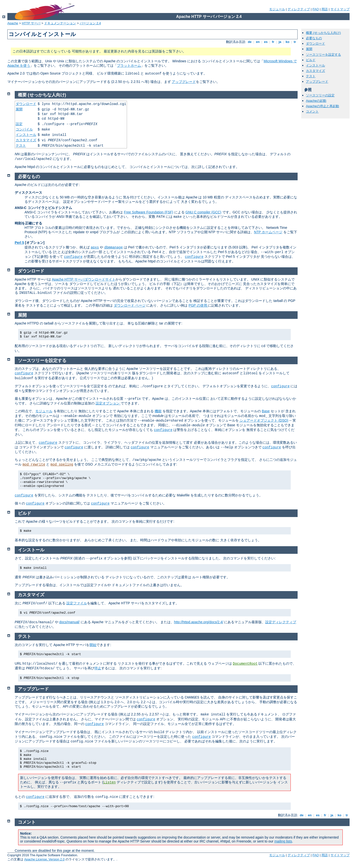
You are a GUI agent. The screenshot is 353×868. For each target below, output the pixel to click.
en (258, 42)
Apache (13, 23)
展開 (309, 49)
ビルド (311, 60)
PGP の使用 (198, 305)
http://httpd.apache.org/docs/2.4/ (199, 622)
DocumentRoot (245, 664)
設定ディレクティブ (281, 622)
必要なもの (314, 38)
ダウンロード (315, 44)
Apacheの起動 (316, 101)
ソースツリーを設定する (323, 55)
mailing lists (283, 841)
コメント (312, 111)
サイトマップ (340, 9)
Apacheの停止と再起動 (322, 106)
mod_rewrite (34, 465)
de (250, 42)
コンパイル (24, 129)
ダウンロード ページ (130, 305)
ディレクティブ (299, 9)
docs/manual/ (69, 622)
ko (288, 42)
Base (266, 411)
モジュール (277, 9)
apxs (95, 247)
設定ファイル (77, 603)
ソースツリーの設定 (320, 95)
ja (280, 42)
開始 (93, 645)
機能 (158, 411)
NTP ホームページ (268, 232)
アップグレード (184, 82)
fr (273, 42)
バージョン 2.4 (90, 23)
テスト (311, 76)
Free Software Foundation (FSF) (149, 212)
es (266, 42)
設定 (19, 124)
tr (295, 42)
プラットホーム (129, 65)
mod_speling (62, 465)
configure (73, 257)
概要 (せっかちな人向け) (323, 33)
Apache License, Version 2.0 (44, 859)
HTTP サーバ (31, 23)
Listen (109, 782)
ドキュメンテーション (60, 23)
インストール (315, 65)
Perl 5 (19, 243)
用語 (325, 9)
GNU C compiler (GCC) (203, 212)
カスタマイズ (315, 71)
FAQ (316, 9)
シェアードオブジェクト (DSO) (263, 420)
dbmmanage (113, 247)
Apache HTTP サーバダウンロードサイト (84, 279)
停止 (98, 668)
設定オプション (108, 403)
